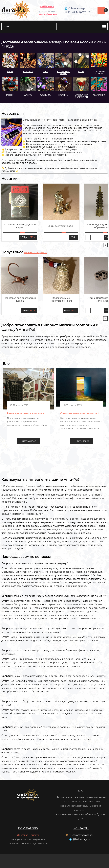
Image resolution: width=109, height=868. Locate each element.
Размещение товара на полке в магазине (81, 798)
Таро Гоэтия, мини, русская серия (20, 226)
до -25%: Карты (47, 7)
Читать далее (28, 441)
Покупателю (28, 829)
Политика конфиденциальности (28, 844)
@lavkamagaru (81, 840)
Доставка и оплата (28, 835)
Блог (81, 791)
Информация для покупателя (28, 840)
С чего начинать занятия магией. (81, 802)
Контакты (81, 829)
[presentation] (105, 245)
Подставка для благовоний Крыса (20, 299)
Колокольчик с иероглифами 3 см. (61, 299)
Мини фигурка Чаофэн (61, 226)
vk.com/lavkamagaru (81, 835)
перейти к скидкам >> (36, 253)
